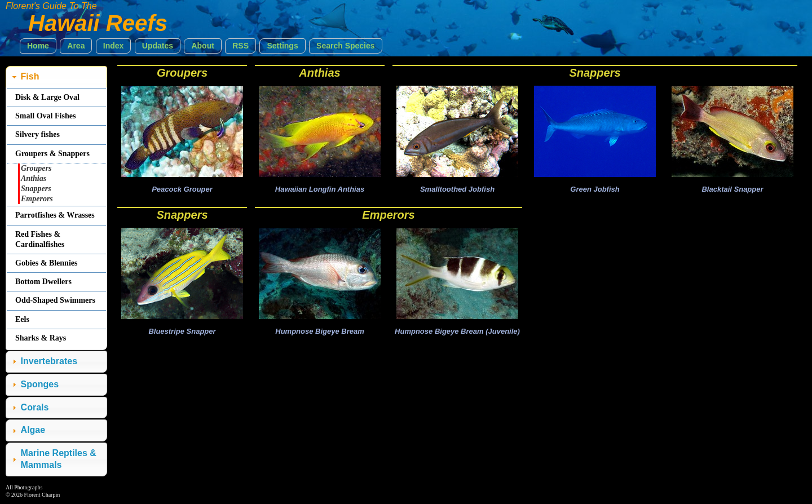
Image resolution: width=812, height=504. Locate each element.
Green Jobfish (595, 189)
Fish (30, 76)
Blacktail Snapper (732, 189)
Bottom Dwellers (43, 282)
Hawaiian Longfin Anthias (320, 189)
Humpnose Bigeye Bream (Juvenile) (457, 331)
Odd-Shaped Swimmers (55, 300)
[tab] (56, 77)
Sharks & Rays (41, 338)
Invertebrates (49, 361)
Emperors (388, 215)
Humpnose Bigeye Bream (320, 331)
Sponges (40, 384)
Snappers (595, 73)
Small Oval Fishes (45, 116)
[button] (38, 46)
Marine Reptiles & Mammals (59, 459)
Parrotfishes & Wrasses (55, 215)
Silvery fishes (37, 134)
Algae (33, 430)
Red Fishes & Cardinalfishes (40, 239)
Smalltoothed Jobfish (457, 189)
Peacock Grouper (182, 189)
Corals (35, 407)
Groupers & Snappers (52, 154)
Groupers (182, 73)
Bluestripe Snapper (182, 331)
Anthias (319, 73)
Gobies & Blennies (46, 263)
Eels (22, 319)
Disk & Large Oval (47, 97)
